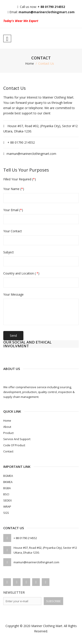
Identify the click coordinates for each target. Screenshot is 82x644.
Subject (9, 252)
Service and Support (17, 439)
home (30, 63)
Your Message (13, 295)
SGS (6, 513)
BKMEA (8, 482)
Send (13, 336)
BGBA (7, 488)
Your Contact (13, 231)
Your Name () (14, 189)
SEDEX (8, 500)
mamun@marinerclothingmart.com (47, 12)
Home (7, 421)
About (7, 427)
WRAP (7, 507)
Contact (8, 451)
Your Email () (13, 210)
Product (8, 433)
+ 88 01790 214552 (51, 7)
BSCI (6, 494)
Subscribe (53, 601)
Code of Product (14, 445)
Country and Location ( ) (21, 273)
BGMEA (8, 476)
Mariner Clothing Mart (47, 626)
